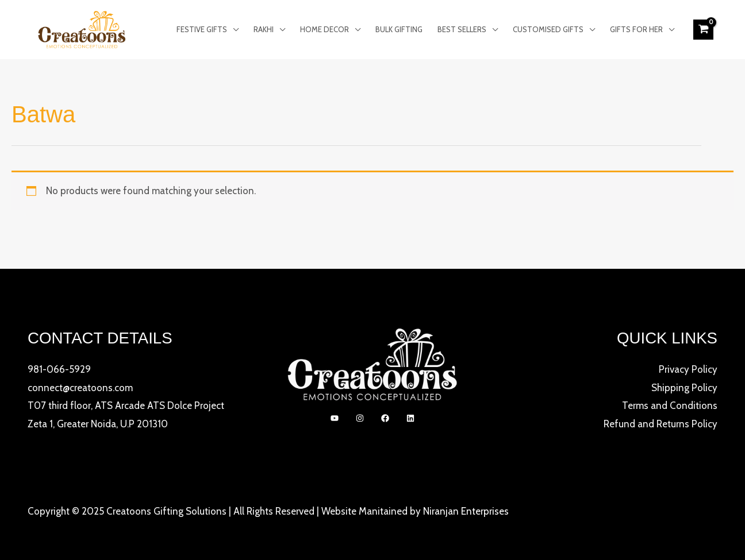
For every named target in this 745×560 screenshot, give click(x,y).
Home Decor (325, 29)
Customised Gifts (548, 29)
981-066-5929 (59, 369)
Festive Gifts (202, 29)
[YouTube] (335, 418)
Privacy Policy (688, 369)
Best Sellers (462, 29)
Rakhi (264, 29)
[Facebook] (385, 418)
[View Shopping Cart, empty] (703, 29)
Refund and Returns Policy (660, 424)
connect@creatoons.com (80, 388)
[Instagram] (360, 418)
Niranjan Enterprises (466, 511)
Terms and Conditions (670, 405)
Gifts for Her (636, 29)
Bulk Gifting (399, 29)
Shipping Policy (684, 388)
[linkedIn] (410, 418)
